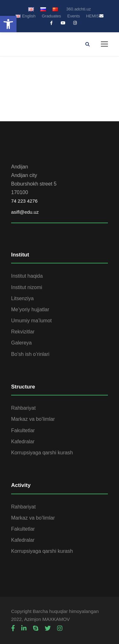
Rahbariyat (23, 408)
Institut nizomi (27, 287)
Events (74, 16)
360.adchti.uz (79, 9)
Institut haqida (27, 276)
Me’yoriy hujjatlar (30, 309)
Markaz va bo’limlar (33, 419)
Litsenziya (22, 298)
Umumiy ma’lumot (31, 321)
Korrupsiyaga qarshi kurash (42, 453)
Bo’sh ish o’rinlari (30, 354)
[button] (8, 24)
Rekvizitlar (23, 332)
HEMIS (93, 16)
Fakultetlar (23, 430)
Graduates (52, 16)
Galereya (21, 343)
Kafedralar (23, 442)
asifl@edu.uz (25, 212)
